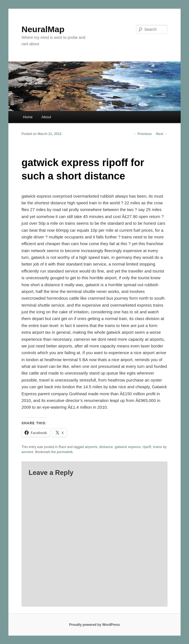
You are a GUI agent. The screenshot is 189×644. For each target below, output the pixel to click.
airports (91, 447)
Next (162, 134)
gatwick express (128, 447)
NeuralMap (43, 29)
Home (28, 117)
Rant (62, 447)
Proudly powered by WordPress (95, 625)
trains (158, 447)
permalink (65, 452)
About (46, 117)
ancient (27, 452)
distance (106, 447)
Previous (143, 134)
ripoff (147, 447)
